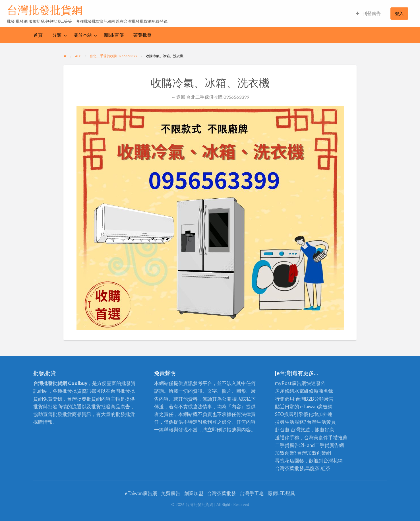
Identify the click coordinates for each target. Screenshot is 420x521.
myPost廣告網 (291, 383)
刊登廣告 (368, 13)
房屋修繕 (285, 391)
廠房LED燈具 (281, 493)
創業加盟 (194, 493)
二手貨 (322, 445)
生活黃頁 (326, 422)
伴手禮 (331, 437)
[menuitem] (368, 14)
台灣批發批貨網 (45, 10)
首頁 (38, 35)
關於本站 (83, 35)
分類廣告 (324, 399)
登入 (399, 13)
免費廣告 (171, 493)
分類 (57, 35)
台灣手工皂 (252, 493)
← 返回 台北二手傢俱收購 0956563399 (210, 97)
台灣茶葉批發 (289, 468)
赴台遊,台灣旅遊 (292, 430)
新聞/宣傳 (114, 35)
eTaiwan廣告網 (316, 406)
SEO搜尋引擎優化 (294, 414)
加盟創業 (316, 453)
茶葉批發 (142, 35)
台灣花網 (333, 461)
